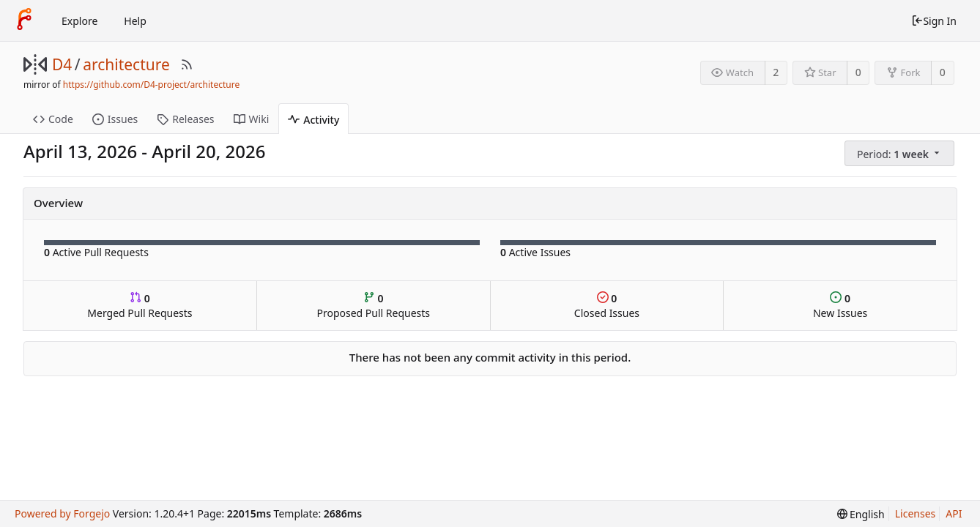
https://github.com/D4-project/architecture (151, 85)
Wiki (252, 119)
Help (135, 21)
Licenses (916, 513)
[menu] (901, 154)
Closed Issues (607, 306)
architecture (126, 64)
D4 (62, 64)
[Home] (24, 20)
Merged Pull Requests (140, 306)
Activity (313, 120)
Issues (115, 119)
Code (53, 119)
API (954, 513)
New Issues (840, 306)
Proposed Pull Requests (373, 306)
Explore (79, 21)
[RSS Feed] (187, 64)
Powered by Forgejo (62, 513)
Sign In (934, 21)
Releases (185, 119)
